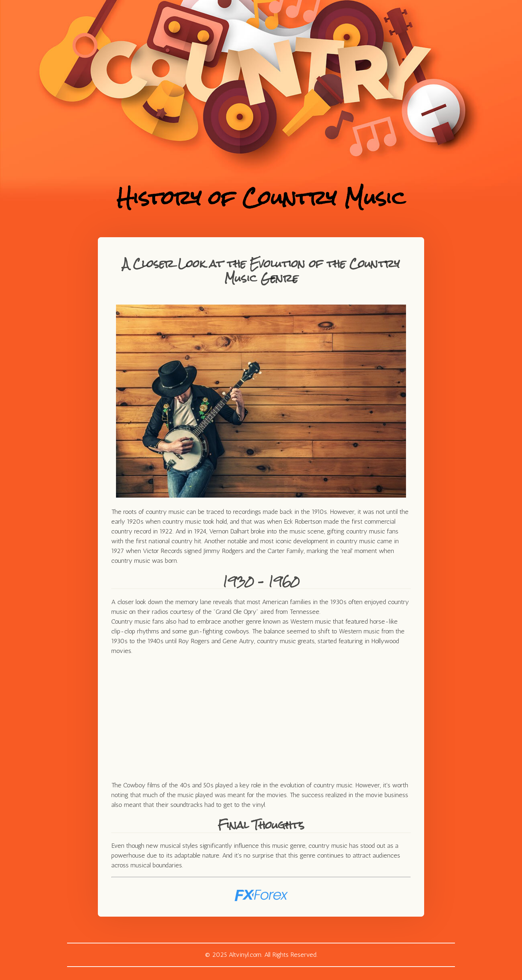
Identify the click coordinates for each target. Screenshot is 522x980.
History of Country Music (261, 198)
